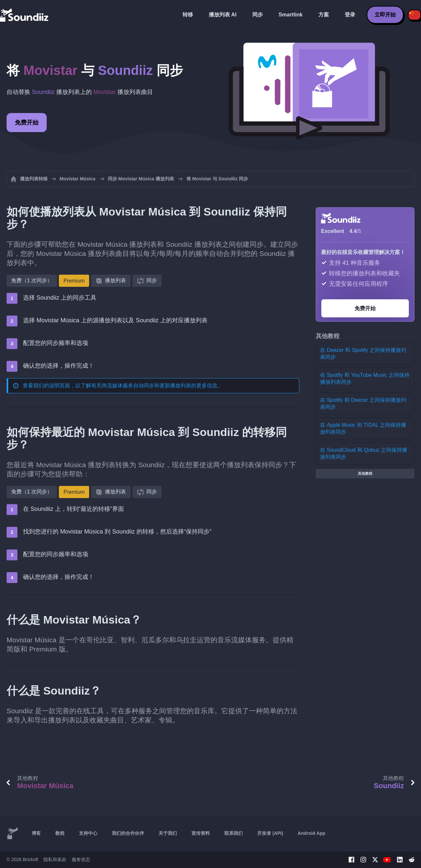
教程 (60, 833)
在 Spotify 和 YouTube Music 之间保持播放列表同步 (365, 378)
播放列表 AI (223, 15)
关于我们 (168, 833)
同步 (258, 15)
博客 (36, 833)
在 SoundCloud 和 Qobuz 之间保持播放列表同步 (364, 453)
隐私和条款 (55, 859)
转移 (188, 15)
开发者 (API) (270, 833)
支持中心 (88, 833)
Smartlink (291, 15)
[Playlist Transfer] (25, 15)
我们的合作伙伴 (128, 833)
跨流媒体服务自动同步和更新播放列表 (146, 386)
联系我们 (234, 833)
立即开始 (385, 15)
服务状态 (81, 859)
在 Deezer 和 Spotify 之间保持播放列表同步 (363, 354)
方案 (324, 15)
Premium (74, 281)
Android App (311, 833)
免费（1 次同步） (32, 280)
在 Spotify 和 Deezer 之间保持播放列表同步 (363, 403)
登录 (350, 15)
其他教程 (365, 473)
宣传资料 (201, 833)
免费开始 (27, 123)
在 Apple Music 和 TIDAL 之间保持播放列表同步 (363, 428)
